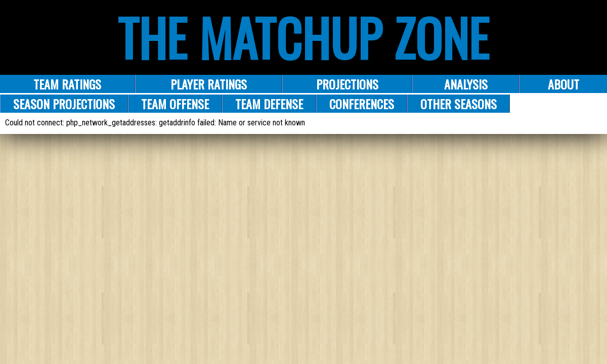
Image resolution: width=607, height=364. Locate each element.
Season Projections (64, 104)
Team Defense (269, 104)
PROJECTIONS (347, 84)
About (563, 84)
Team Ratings (67, 84)
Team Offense (175, 104)
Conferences (362, 104)
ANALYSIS (466, 84)
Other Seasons (459, 104)
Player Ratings (209, 84)
